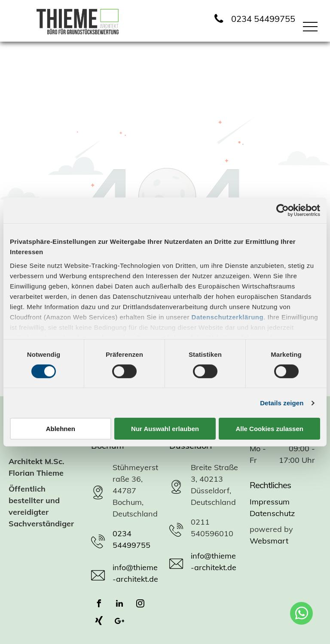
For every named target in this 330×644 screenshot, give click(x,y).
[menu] (310, 27)
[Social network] (99, 622)
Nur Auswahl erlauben (165, 429)
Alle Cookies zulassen (269, 429)
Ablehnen (61, 429)
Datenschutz (272, 513)
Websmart (269, 541)
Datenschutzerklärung (228, 317)
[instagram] (140, 605)
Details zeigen (282, 403)
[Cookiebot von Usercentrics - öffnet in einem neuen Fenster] (283, 210)
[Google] (119, 622)
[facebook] (99, 605)
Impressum (270, 502)
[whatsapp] (301, 614)
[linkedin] (119, 605)
